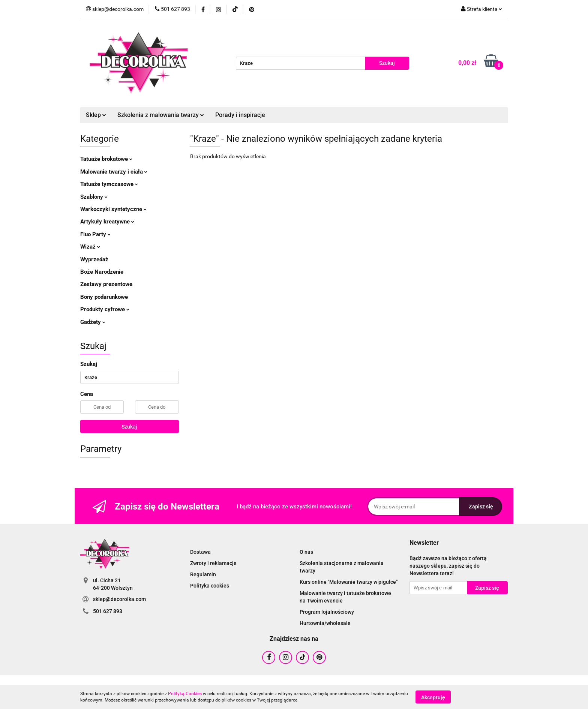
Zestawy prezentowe (106, 284)
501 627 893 (108, 611)
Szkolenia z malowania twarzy (161, 115)
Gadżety (93, 322)
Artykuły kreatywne (107, 222)
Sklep (96, 115)
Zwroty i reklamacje (213, 563)
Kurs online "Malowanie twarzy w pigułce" (349, 582)
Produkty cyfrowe (105, 309)
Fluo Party (95, 234)
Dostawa (200, 552)
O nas (306, 552)
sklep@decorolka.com (119, 599)
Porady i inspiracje (240, 115)
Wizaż (90, 247)
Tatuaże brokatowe (106, 159)
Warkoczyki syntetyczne (113, 209)
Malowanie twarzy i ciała (114, 172)
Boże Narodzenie (102, 272)
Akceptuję (433, 697)
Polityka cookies (210, 586)
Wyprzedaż (94, 259)
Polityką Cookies (185, 694)
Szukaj (129, 427)
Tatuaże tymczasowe (109, 184)
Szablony (94, 197)
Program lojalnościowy (327, 612)
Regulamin (203, 574)
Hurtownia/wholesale (325, 623)
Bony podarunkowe (104, 297)
